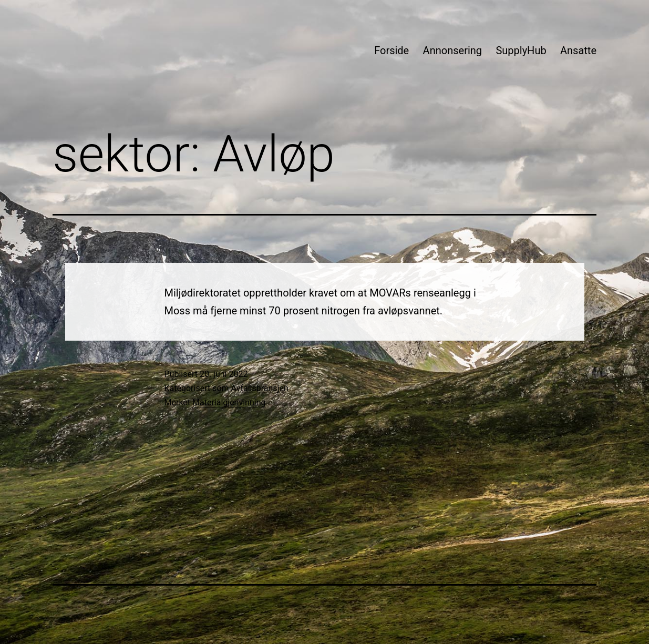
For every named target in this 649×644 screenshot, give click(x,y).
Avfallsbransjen (260, 388)
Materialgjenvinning (229, 402)
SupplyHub (521, 50)
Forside (392, 50)
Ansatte (578, 50)
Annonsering (452, 50)
